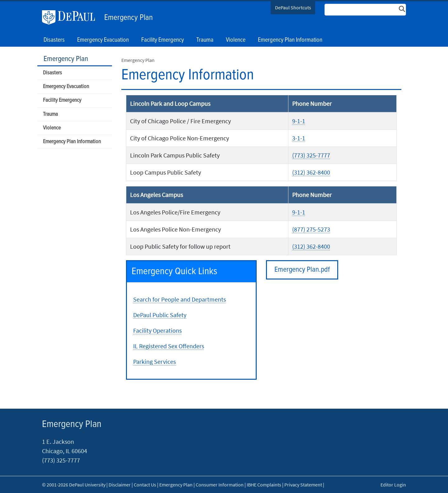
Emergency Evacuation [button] (103, 40)
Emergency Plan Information (72, 142)
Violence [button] (236, 40)
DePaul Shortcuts (293, 7)
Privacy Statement (303, 485)
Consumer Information (220, 485)
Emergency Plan (128, 18)
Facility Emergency (62, 100)
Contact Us (145, 485)
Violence (52, 128)
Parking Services (154, 362)
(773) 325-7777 (311, 155)
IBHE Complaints (264, 485)
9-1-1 (299, 121)
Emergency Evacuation (66, 87)
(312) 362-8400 (311, 172)
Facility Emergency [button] (163, 40)
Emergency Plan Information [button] (290, 40)
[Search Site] (365, 10)
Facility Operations (157, 330)
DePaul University (72, 17)
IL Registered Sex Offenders (169, 346)
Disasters (52, 73)
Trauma (50, 114)
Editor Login (393, 485)
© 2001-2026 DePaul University (74, 485)
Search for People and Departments (180, 299)
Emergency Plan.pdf (302, 270)
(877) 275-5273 (311, 229)
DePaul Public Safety (160, 315)
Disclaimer (120, 485)
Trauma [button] (205, 40)
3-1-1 (299, 138)
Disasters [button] (54, 40)
